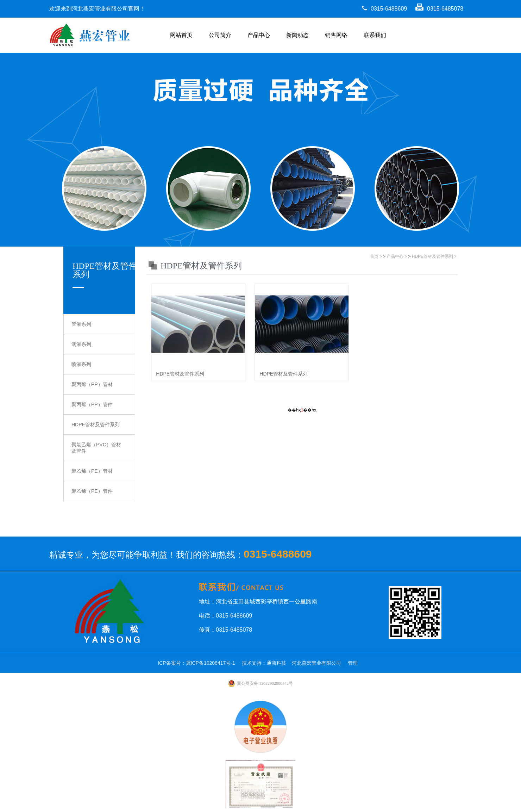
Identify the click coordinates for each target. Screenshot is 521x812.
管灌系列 (81, 324)
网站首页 (181, 35)
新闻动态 (297, 35)
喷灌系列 (81, 364)
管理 (353, 663)
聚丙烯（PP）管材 (92, 384)
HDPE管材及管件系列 (96, 424)
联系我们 (375, 35)
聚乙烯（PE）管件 (92, 491)
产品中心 (259, 35)
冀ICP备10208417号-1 (211, 663)
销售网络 (336, 35)
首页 (374, 256)
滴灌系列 (81, 344)
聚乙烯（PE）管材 (92, 471)
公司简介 (220, 35)
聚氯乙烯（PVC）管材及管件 (96, 448)
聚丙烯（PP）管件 (92, 404)
